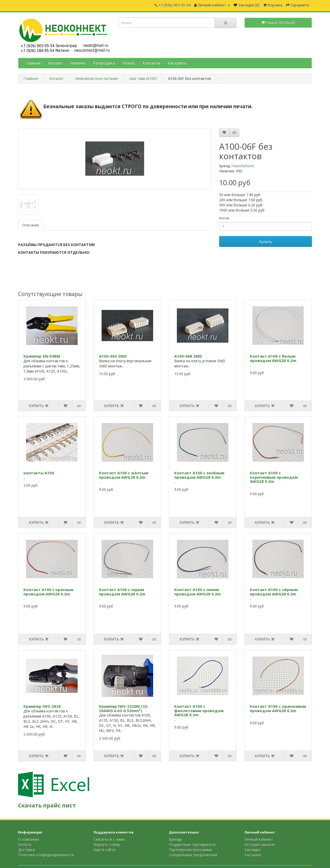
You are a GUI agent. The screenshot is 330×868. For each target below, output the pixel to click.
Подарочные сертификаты (192, 844)
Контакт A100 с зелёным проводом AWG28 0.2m (199, 475)
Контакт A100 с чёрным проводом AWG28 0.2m (274, 592)
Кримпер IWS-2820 (42, 706)
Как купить (177, 63)
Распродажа (104, 63)
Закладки (252, 850)
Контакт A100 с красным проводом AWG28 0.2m (48, 592)
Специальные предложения (193, 855)
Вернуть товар (107, 844)
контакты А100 (39, 473)
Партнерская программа (190, 850)
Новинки (78, 63)
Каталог (55, 63)
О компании (28, 839)
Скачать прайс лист (47, 805)
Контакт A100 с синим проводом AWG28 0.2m (197, 592)
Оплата (25, 844)
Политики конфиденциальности (46, 855)
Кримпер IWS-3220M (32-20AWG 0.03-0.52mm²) (124, 708)
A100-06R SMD (188, 356)
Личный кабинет (259, 839)
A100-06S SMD (113, 356)
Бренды (175, 839)
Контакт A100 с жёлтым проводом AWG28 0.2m (124, 475)
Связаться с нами (109, 839)
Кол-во (224, 218)
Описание (31, 225)
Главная (33, 63)
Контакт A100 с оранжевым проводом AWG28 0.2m (278, 708)
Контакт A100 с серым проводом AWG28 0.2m (122, 592)
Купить (266, 241)
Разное (129, 63)
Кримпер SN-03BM (42, 356)
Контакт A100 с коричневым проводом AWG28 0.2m (274, 477)
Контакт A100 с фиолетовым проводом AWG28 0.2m (199, 710)
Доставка (26, 850)
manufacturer (243, 166)
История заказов (259, 844)
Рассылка (253, 855)
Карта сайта (104, 850)
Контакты (151, 63)
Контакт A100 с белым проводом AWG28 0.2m (273, 358)
